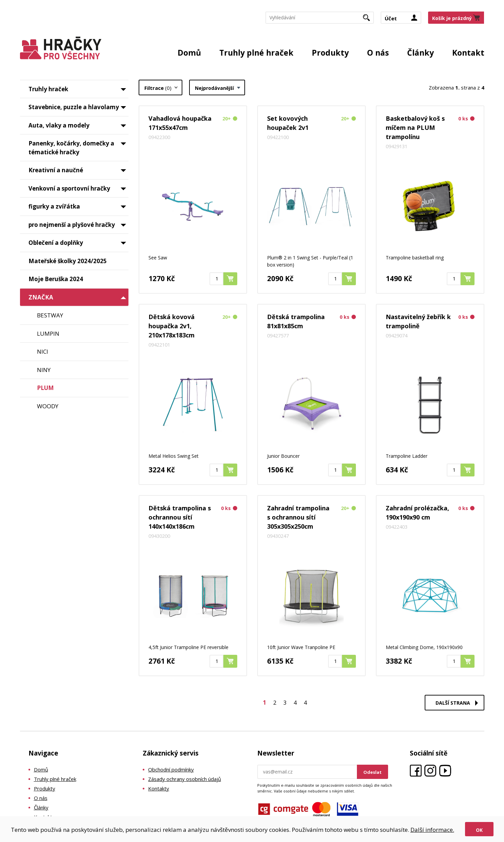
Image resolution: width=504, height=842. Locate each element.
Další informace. (432, 830)
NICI (43, 351)
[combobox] (217, 87)
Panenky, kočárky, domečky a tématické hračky (78, 148)
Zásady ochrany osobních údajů (185, 779)
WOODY (48, 406)
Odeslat (372, 772)
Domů (189, 53)
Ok (479, 830)
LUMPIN (48, 334)
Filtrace (158, 88)
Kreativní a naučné (78, 173)
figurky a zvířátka (78, 209)
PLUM (45, 388)
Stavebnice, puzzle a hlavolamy (78, 110)
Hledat (369, 20)
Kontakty (159, 788)
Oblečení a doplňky (78, 245)
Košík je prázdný (452, 18)
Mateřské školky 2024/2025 (68, 261)
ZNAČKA (78, 299)
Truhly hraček (78, 92)
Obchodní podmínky (171, 769)
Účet (391, 18)
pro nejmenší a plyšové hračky (78, 227)
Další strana (453, 703)
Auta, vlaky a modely (78, 128)
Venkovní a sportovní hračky (78, 191)
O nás (378, 53)
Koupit (237, 279)
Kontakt (468, 53)
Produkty (330, 53)
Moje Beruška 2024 (56, 279)
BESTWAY (50, 315)
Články (420, 53)
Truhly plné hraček (256, 53)
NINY (44, 370)
